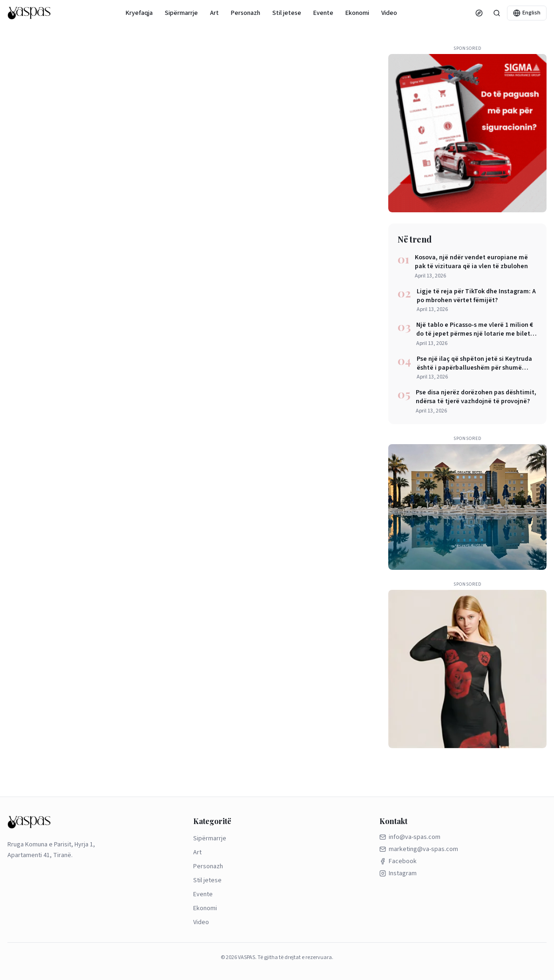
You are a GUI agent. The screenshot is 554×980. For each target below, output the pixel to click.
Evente (323, 13)
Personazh (246, 13)
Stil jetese (287, 13)
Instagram (398, 873)
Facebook (398, 861)
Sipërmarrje (181, 13)
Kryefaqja (139, 13)
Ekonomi (357, 13)
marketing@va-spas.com (419, 849)
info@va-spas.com (410, 837)
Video (389, 13)
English (527, 13)
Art (214, 13)
